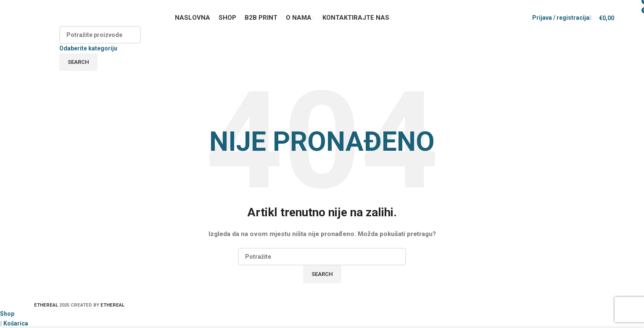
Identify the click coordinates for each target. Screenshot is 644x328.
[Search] (100, 35)
